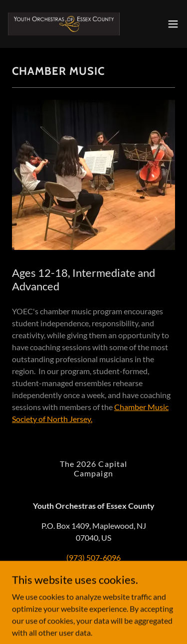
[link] (64, 24)
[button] (173, 24)
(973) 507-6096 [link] (93, 557)
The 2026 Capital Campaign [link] (93, 468)
